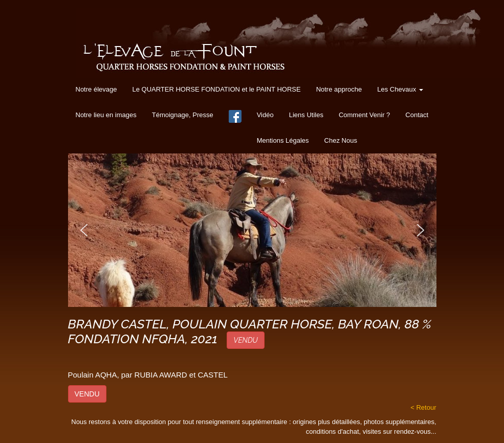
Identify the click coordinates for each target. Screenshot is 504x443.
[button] (84, 230)
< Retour (423, 407)
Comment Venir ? (364, 115)
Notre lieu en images (106, 115)
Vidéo (265, 115)
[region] (252, 230)
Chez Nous (341, 140)
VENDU (245, 340)
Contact (417, 115)
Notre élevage (96, 89)
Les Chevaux (400, 89)
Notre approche (339, 89)
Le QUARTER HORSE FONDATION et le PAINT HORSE (216, 89)
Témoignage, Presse (183, 115)
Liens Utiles (306, 115)
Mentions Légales (283, 140)
